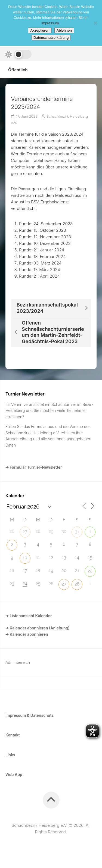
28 (77, 584)
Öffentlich (18, 70)
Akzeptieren (40, 30)
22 (90, 571)
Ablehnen (64, 30)
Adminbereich (18, 662)
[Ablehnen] (95, 23)
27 (25, 532)
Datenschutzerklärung (51, 38)
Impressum (51, 23)
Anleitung (79, 167)
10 (25, 558)
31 (77, 532)
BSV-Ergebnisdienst (50, 202)
